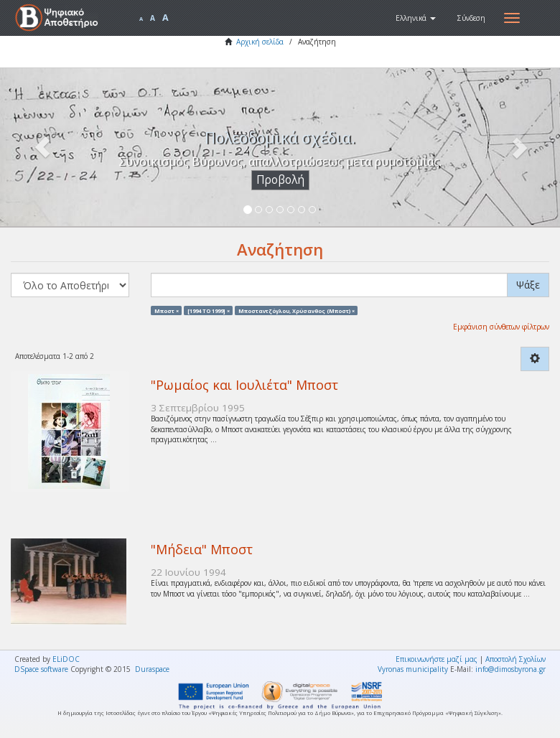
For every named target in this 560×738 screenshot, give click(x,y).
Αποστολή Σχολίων (515, 659)
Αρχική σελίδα (260, 42)
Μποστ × (167, 310)
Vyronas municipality (413, 669)
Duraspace (152, 669)
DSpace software (41, 669)
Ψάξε (528, 285)
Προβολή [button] (280, 180)
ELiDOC (66, 659)
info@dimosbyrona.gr (510, 669)
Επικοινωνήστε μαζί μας (437, 659)
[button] (416, 18)
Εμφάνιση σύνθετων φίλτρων (501, 327)
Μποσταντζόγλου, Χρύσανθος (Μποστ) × (297, 310)
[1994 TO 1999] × (209, 310)
